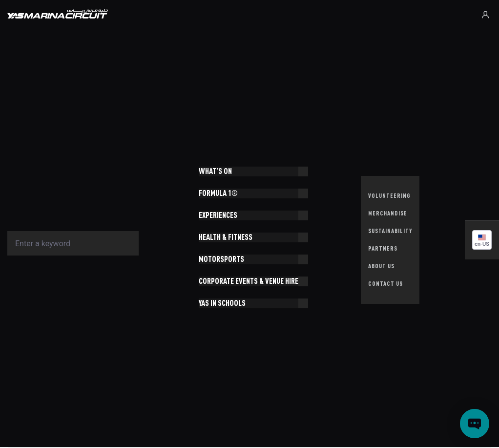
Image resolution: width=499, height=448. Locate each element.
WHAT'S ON (215, 171)
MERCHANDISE (388, 213)
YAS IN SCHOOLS (222, 303)
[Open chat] (475, 424)
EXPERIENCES (218, 215)
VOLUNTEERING (389, 196)
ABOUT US (381, 266)
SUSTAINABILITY (390, 231)
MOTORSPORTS (221, 259)
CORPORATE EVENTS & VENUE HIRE (249, 281)
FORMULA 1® (218, 193)
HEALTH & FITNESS (226, 237)
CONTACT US (385, 284)
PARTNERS (383, 248)
